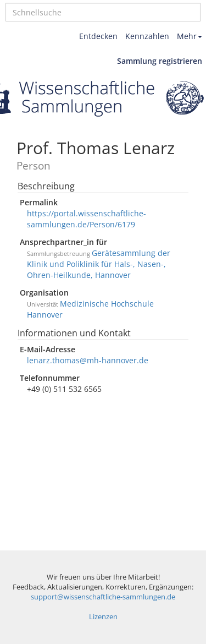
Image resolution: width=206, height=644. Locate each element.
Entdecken (98, 36)
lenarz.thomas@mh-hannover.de (88, 360)
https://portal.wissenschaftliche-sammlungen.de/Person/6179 (87, 219)
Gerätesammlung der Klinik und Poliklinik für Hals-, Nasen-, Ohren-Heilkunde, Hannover (99, 264)
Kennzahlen (147, 36)
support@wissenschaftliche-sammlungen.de (103, 597)
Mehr (190, 36)
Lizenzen (103, 617)
